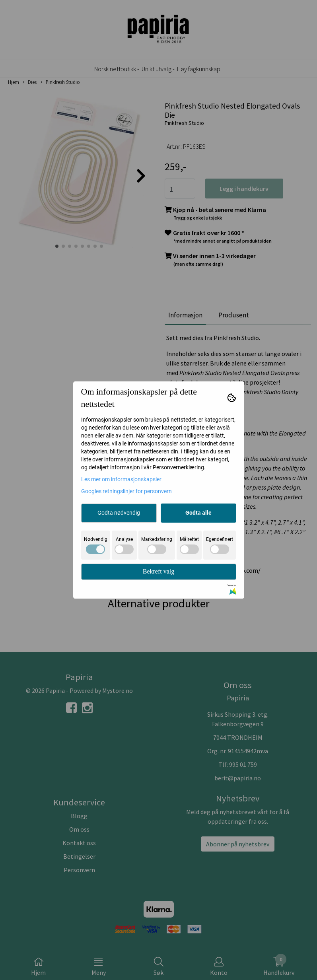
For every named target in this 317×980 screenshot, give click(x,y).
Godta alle (198, 513)
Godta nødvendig (119, 513)
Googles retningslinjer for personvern (126, 491)
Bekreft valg (159, 571)
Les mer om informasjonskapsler (121, 479)
